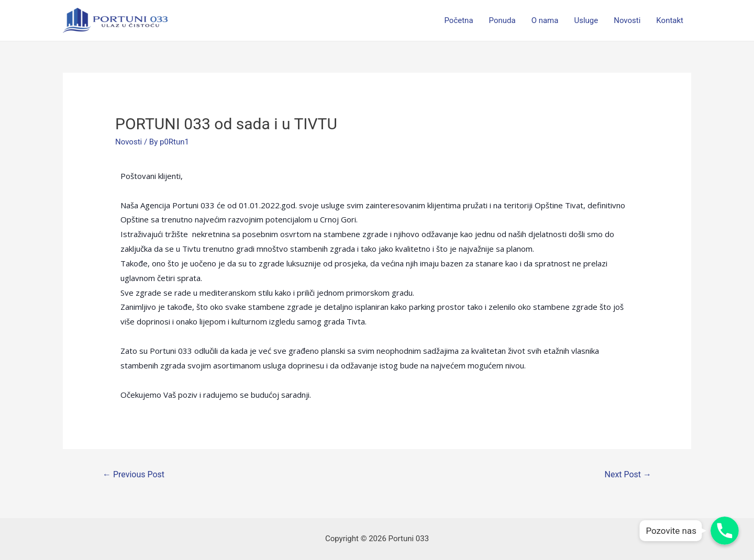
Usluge (586, 20)
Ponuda (502, 20)
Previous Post (134, 474)
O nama (545, 20)
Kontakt (670, 20)
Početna (458, 20)
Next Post (628, 474)
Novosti (627, 20)
